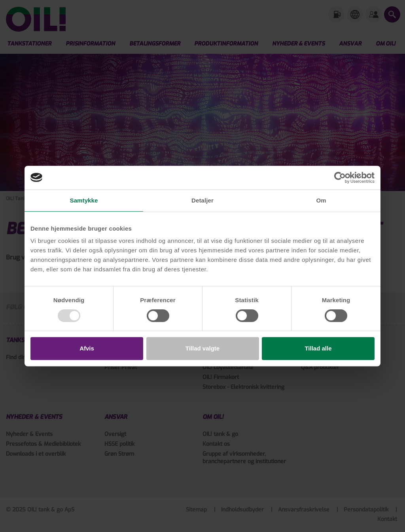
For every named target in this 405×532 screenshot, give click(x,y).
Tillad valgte (202, 348)
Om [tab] (321, 200)
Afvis (87, 348)
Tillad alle (318, 348)
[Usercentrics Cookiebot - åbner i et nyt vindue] (340, 178)
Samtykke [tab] (84, 200)
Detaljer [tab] (202, 200)
